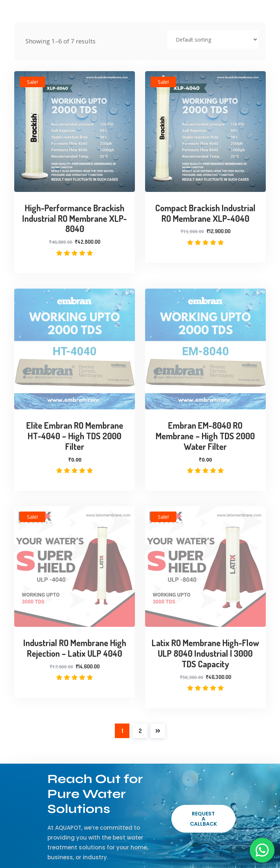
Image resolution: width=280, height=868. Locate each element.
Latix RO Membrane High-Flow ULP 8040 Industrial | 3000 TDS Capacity (205, 653)
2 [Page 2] (140, 731)
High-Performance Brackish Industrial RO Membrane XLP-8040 (75, 219)
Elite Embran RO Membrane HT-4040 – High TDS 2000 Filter (75, 436)
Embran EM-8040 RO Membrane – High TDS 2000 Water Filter (205, 436)
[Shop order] (213, 39)
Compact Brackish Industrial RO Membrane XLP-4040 (205, 213)
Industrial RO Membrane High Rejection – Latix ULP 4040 (75, 648)
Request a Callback (203, 819)
